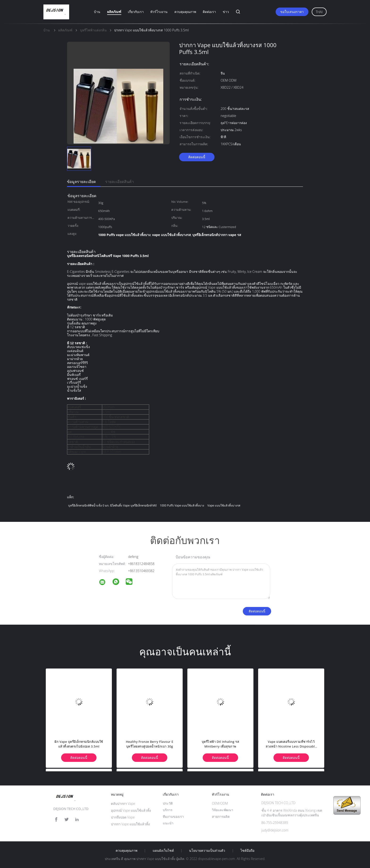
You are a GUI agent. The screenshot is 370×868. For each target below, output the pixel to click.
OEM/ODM (220, 803)
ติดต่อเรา (209, 12)
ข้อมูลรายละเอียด (81, 182)
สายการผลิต (221, 816)
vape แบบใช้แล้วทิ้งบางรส (224, 505)
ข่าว (226, 12)
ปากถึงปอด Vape (123, 817)
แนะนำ (168, 823)
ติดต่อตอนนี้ (197, 157)
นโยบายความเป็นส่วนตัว (207, 851)
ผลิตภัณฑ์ (114, 12)
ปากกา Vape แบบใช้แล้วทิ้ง (130, 824)
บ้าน (97, 12)
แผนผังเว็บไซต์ (163, 851)
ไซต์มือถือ (247, 851)
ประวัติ (168, 803)
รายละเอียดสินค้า (120, 182)
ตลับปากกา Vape (123, 804)
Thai (319, 12)
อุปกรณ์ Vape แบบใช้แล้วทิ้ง (131, 810)
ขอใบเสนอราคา (292, 12)
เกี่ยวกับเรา (136, 12)
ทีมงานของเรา (173, 816)
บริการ (168, 810)
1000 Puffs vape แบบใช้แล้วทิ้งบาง (182, 505)
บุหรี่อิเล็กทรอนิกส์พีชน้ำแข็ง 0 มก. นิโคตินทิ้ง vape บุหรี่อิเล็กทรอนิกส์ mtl (112, 505)
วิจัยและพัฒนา (223, 810)
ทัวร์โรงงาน (159, 12)
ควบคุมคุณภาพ (185, 12)
